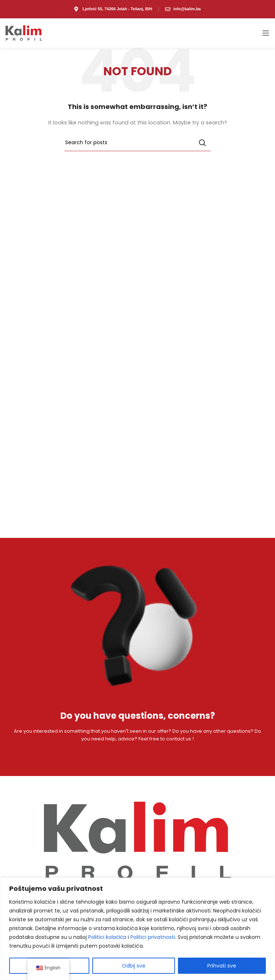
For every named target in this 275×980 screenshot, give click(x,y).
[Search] (138, 143)
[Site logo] (24, 33)
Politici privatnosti (153, 937)
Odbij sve (134, 966)
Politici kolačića (108, 937)
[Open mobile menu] (266, 33)
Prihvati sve (222, 966)
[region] (137, 929)
